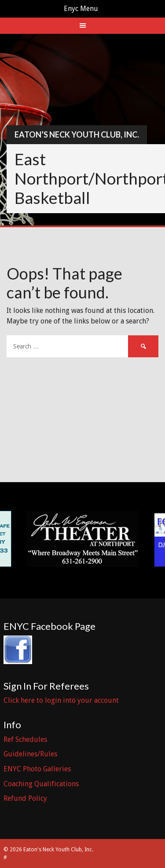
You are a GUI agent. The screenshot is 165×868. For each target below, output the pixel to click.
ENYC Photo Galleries (37, 769)
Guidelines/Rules (30, 754)
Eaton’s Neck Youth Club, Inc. (77, 134)
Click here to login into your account (61, 700)
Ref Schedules (25, 739)
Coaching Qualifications (41, 784)
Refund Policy (25, 798)
